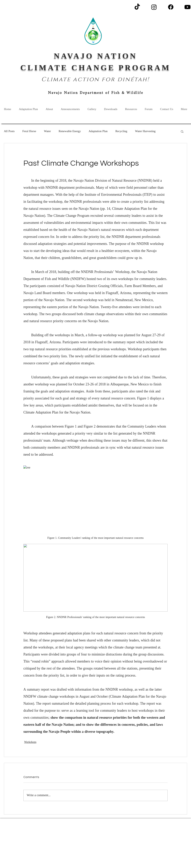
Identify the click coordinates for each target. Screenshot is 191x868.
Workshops (30, 742)
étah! (140, 79)
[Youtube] (187, 7)
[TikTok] (137, 7)
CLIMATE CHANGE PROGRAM (96, 68)
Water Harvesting (145, 131)
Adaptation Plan (98, 131)
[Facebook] (171, 7)
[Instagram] (154, 7)
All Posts (9, 131)
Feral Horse (29, 131)
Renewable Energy (70, 131)
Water (47, 131)
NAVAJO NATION (95, 56)
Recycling (121, 131)
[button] (182, 131)
